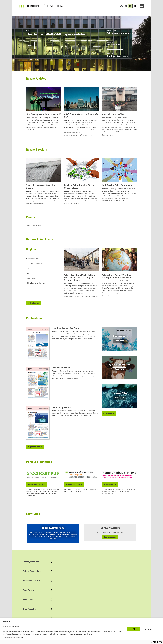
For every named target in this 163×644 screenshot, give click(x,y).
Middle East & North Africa (35, 283)
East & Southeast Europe (35, 264)
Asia (28, 273)
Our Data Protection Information (12, 638)
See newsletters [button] (110, 537)
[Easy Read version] (122, 6)
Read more (119, 341)
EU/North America (32, 259)
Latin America (31, 278)
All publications (34, 447)
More (30, 46)
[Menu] (142, 6)
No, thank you (149, 629)
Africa (28, 268)
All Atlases (108, 413)
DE (135, 6)
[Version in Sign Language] (126, 6)
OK (134, 629)
